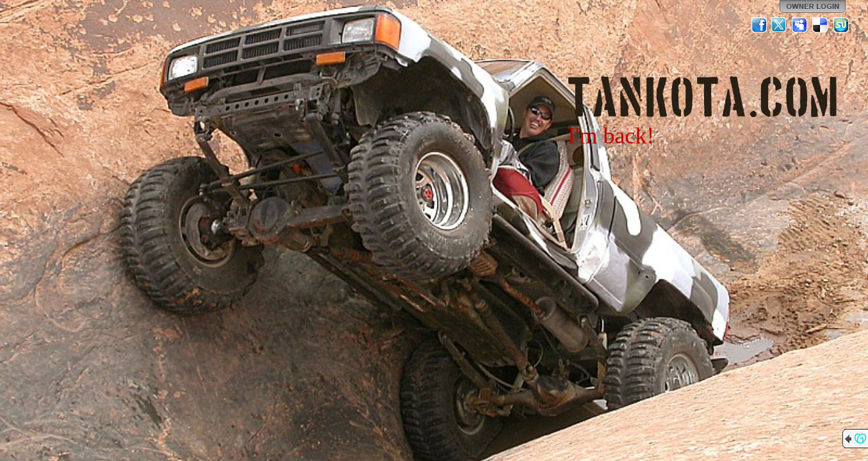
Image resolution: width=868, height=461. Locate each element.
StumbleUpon (841, 25)
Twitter (780, 25)
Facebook (759, 25)
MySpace (800, 25)
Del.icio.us (821, 25)
